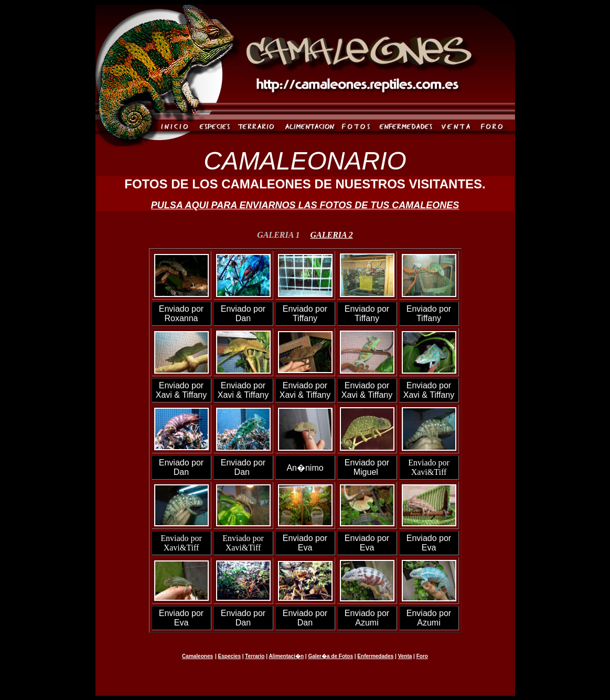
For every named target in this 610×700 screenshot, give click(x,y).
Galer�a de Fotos (330, 656)
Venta (405, 656)
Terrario (255, 656)
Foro (422, 656)
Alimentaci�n (286, 656)
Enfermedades (375, 656)
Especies (229, 656)
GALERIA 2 (332, 235)
